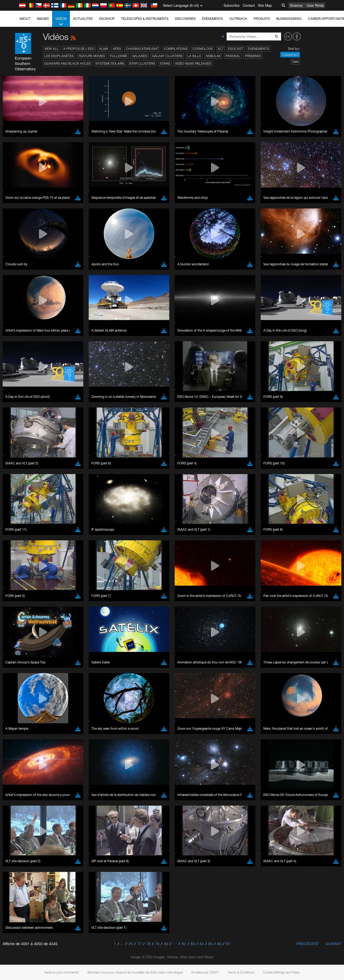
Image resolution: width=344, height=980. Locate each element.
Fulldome (119, 56)
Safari (20, 688)
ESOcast (236, 49)
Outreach (238, 19)
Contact (249, 5)
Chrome (22, 673)
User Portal (315, 5)
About (25, 19)
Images (43, 19)
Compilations (176, 49)
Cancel (43, 767)
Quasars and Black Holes (67, 63)
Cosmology (203, 49)
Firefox (21, 683)
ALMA (104, 49)
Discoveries (185, 19)
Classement (290, 55)
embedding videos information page (309, 585)
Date (295, 62)
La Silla (194, 56)
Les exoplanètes (59, 56)
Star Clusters (142, 63)
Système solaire (110, 63)
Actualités (83, 19)
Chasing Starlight (142, 49)
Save (17, 767)
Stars (165, 63)
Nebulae (213, 56)
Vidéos (61, 22)
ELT (221, 49)
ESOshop (107, 19)
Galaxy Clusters (167, 56)
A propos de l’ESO (79, 49)
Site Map (265, 5)
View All (51, 49)
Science (296, 5)
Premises (253, 56)
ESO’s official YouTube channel (126, 580)
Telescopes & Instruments (145, 19)
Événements (213, 19)
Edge (20, 678)
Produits (262, 19)
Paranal (233, 56)
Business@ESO (289, 19)
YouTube (12, 580)
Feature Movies (92, 56)
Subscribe (232, 5)
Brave (21, 668)
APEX (117, 49)
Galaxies (140, 56)
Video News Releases (193, 63)
